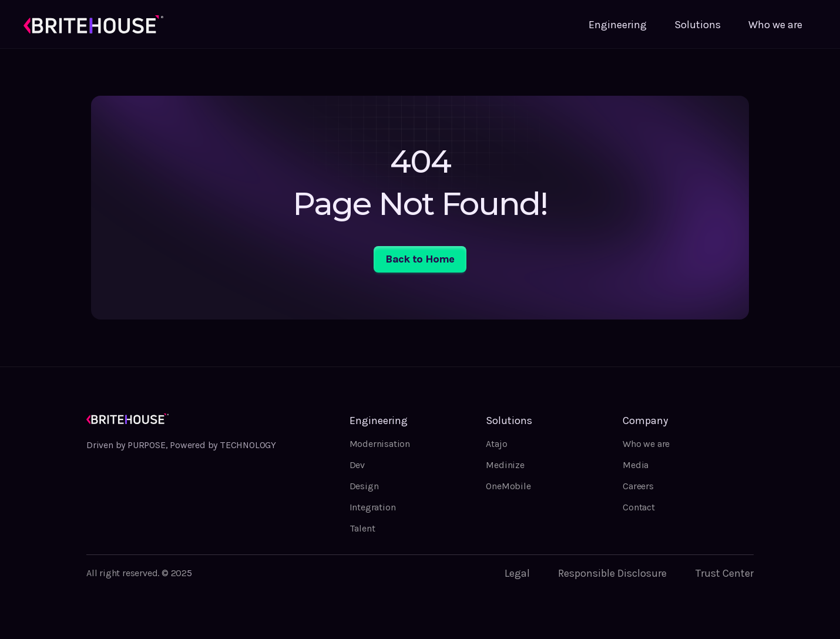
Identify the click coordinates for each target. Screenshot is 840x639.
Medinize (505, 465)
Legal (517, 573)
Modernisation (380, 444)
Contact (639, 507)
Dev (357, 465)
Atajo (496, 444)
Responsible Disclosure (612, 573)
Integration (373, 507)
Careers (638, 486)
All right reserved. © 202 (137, 573)
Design (364, 486)
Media (636, 465)
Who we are (775, 25)
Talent (362, 528)
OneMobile (508, 486)
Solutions (698, 25)
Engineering (618, 25)
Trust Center (724, 573)
